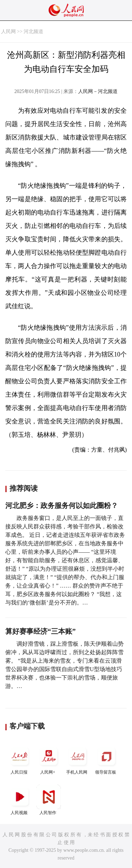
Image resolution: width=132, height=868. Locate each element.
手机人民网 (77, 759)
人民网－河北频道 (98, 91)
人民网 (8, 32)
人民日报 (20, 759)
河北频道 (33, 32)
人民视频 (20, 800)
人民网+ (49, 759)
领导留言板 (106, 759)
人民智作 (49, 800)
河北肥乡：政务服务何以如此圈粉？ (62, 506)
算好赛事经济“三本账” (40, 631)
